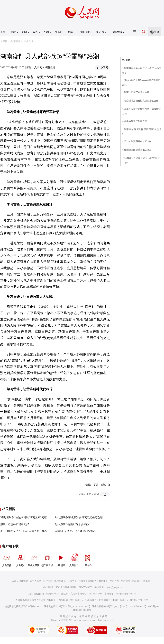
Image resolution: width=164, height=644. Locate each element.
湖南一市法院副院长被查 (137, 92)
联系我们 (148, 581)
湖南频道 (16, 41)
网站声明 (114, 581)
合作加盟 (81, 581)
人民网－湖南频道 (45, 67)
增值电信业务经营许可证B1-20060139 (77, 600)
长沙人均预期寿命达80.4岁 (138, 141)
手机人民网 (34, 559)
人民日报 (7, 559)
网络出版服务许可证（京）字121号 (110, 606)
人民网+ (20, 559)
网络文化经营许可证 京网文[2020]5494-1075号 (67, 606)
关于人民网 (36, 581)
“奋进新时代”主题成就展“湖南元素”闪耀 (23, 517)
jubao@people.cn (114, 587)
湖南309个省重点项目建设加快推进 (75, 531)
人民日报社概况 (20, 581)
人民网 (4, 41)
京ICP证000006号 (138, 606)
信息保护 (137, 581)
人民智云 (74, 559)
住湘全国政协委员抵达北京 (138, 150)
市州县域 (28, 41)
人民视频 (61, 559)
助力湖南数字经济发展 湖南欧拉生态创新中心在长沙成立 (88, 517)
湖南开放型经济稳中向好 (15, 524)
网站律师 (125, 581)
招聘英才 (59, 581)
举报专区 (86, 32)
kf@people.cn (53, 594)
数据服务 (103, 581)
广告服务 (70, 581)
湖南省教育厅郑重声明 (136, 121)
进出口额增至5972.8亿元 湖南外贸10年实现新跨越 (29, 531)
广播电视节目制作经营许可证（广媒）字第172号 (124, 600)
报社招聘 (48, 581)
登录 (157, 32)
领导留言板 (47, 559)
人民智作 (87, 559)
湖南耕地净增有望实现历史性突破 (141, 101)
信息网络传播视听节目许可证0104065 (23, 606)
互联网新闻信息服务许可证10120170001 (36, 600)
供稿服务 (92, 581)
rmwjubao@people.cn (126, 594)
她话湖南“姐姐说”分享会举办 (72, 524)
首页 (3, 32)
